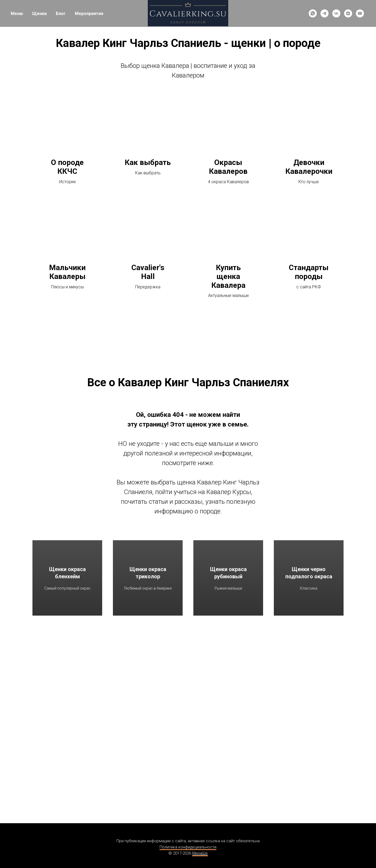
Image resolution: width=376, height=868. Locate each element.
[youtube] (360, 13)
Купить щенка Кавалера (228, 277)
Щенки (39, 14)
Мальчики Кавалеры (67, 272)
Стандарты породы (309, 272)
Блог (61, 14)
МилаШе (200, 853)
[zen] (348, 13)
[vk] (336, 13)
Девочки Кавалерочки (309, 167)
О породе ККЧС (67, 167)
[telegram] (325, 13)
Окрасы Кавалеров (228, 167)
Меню (17, 14)
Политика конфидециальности (188, 847)
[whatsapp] (313, 13)
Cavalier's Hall (148, 272)
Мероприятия (89, 14)
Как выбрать (148, 163)
